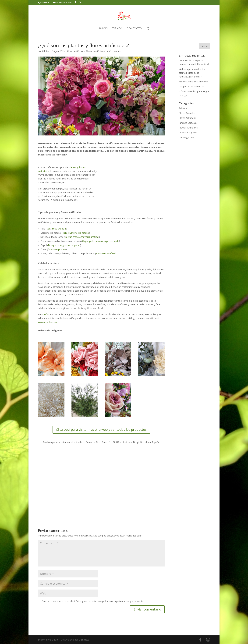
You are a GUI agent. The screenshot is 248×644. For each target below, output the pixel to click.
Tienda (117, 29)
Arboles (183, 108)
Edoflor (46, 51)
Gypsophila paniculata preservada (101, 241)
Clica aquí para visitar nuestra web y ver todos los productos (101, 430)
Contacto (134, 29)
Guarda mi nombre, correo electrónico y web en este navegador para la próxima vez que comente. (93, 601)
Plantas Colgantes (188, 133)
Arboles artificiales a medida (193, 82)
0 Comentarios (115, 51)
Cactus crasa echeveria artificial (82, 237)
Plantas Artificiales (95, 51)
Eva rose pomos (57, 249)
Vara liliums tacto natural (76, 233)
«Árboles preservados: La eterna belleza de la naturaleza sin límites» (192, 73)
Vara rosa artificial (56, 229)
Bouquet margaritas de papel (64, 245)
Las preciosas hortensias (192, 86)
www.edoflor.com (48, 322)
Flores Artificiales (76, 51)
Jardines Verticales (188, 123)
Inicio (104, 29)
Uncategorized (186, 137)
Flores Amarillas (187, 113)
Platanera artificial (106, 253)
